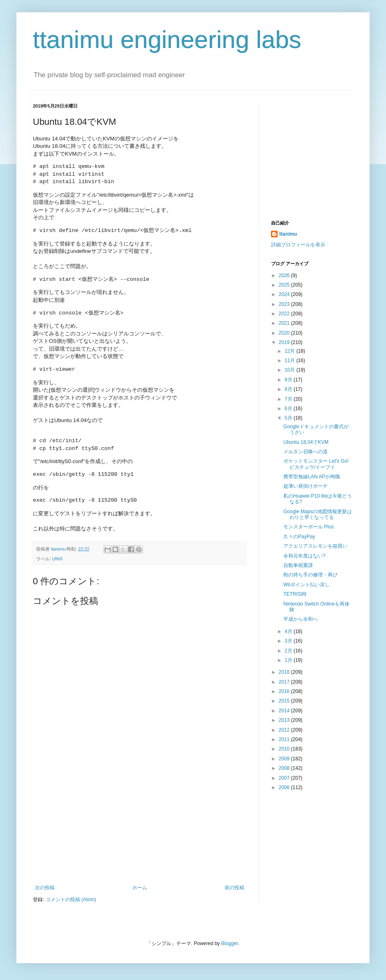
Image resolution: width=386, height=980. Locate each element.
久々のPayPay (299, 537)
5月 (289, 418)
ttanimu (288, 234)
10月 (291, 370)
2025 (285, 285)
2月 (289, 651)
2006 (285, 787)
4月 (289, 631)
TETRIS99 (295, 594)
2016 (285, 691)
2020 (285, 333)
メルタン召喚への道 (306, 452)
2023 (285, 304)
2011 (285, 739)
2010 (285, 749)
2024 (285, 294)
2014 (285, 711)
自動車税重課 (298, 565)
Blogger (230, 943)
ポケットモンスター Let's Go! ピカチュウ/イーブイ (316, 464)
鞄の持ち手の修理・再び (310, 575)
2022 (285, 314)
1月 (289, 660)
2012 (285, 730)
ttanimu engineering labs (167, 40)
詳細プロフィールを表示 (298, 245)
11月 (291, 360)
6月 (289, 409)
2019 (285, 342)
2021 (285, 323)
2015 (285, 701)
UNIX (57, 559)
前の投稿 (234, 888)
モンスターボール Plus (309, 527)
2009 (285, 759)
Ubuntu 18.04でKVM (306, 442)
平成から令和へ (301, 619)
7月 (289, 399)
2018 (285, 672)
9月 (289, 380)
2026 (285, 275)
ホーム (140, 888)
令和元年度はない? (304, 556)
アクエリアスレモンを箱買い (315, 546)
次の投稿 (45, 888)
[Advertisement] (140, 833)
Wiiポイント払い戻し (307, 585)
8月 (289, 389)
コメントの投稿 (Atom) (71, 900)
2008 (285, 768)
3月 (289, 641)
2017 (285, 682)
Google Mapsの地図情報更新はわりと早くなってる (318, 514)
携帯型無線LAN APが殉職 (312, 477)
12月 (291, 351)
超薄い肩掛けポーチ (306, 486)
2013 (285, 720)
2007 (285, 778)
